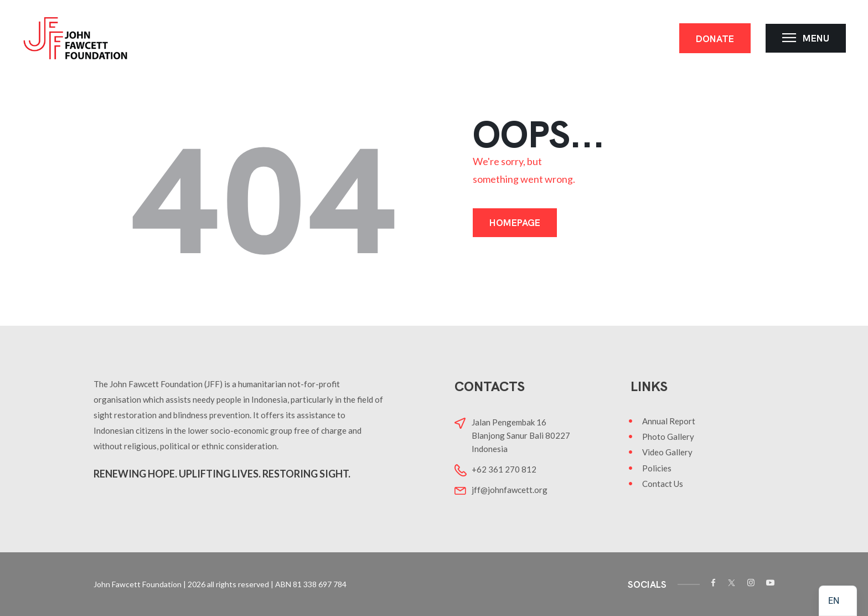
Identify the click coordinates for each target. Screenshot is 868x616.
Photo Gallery (668, 437)
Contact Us (663, 484)
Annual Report (669, 421)
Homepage (515, 223)
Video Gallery (667, 452)
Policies (657, 468)
